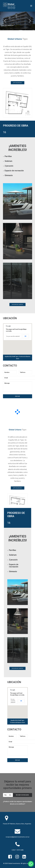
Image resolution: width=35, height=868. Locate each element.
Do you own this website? (13, 336)
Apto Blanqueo (17, 83)
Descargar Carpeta (18, 304)
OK (25, 336)
